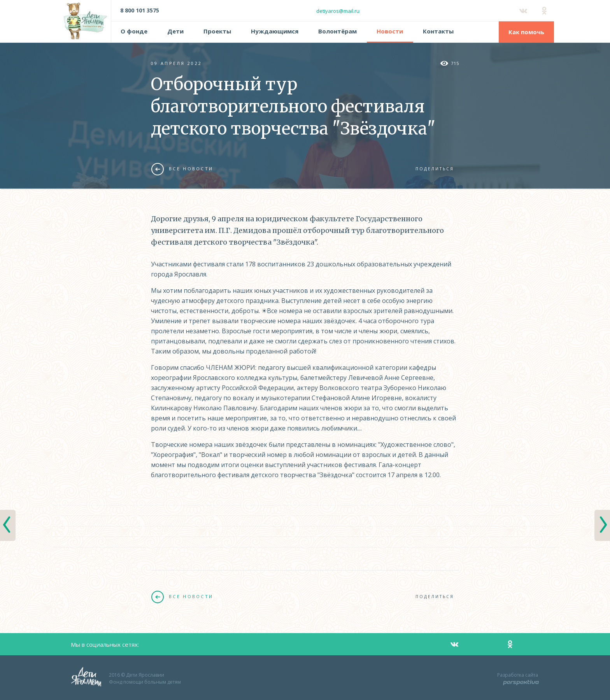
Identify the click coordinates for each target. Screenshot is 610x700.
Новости (390, 31)
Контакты (438, 31)
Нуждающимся (275, 31)
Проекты (217, 31)
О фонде (134, 31)
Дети (175, 31)
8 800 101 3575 (140, 10)
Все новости (182, 169)
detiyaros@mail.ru (338, 11)
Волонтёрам (337, 31)
